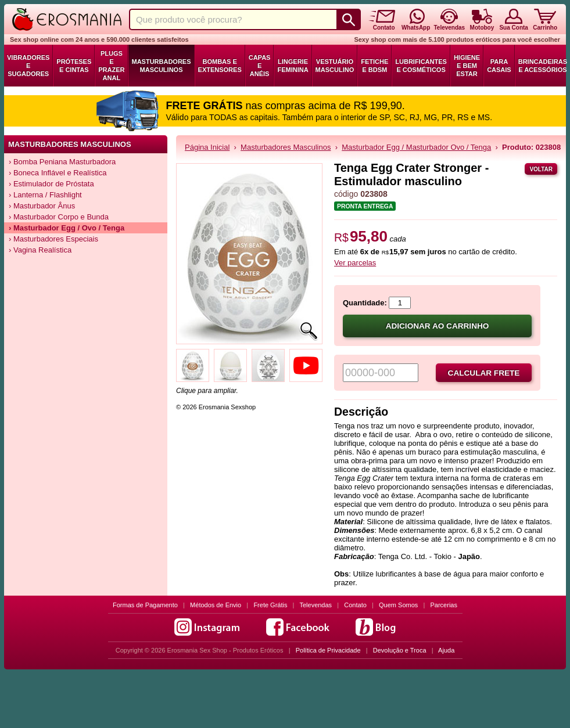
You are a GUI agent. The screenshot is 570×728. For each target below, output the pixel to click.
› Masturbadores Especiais (53, 239)
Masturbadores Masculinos (161, 66)
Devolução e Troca (400, 650)
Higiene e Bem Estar (467, 66)
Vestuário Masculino (335, 66)
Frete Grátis (270, 605)
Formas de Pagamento (145, 605)
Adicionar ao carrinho (438, 326)
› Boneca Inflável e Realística (58, 173)
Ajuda (446, 650)
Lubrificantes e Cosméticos (421, 66)
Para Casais (499, 66)
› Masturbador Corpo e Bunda (59, 217)
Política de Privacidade (328, 650)
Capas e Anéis (260, 66)
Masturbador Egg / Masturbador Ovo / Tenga (416, 147)
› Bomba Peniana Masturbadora (62, 162)
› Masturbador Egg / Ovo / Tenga (67, 228)
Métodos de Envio (216, 605)
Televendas (316, 605)
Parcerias (444, 605)
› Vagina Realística (40, 250)
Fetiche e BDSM (374, 66)
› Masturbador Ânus (42, 206)
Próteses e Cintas (74, 66)
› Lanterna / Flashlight (45, 195)
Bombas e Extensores (220, 66)
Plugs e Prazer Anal (111, 66)
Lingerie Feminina (293, 66)
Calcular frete (484, 373)
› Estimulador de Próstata (51, 184)
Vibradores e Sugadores (28, 66)
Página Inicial (207, 147)
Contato (355, 605)
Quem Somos (398, 605)
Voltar (541, 169)
